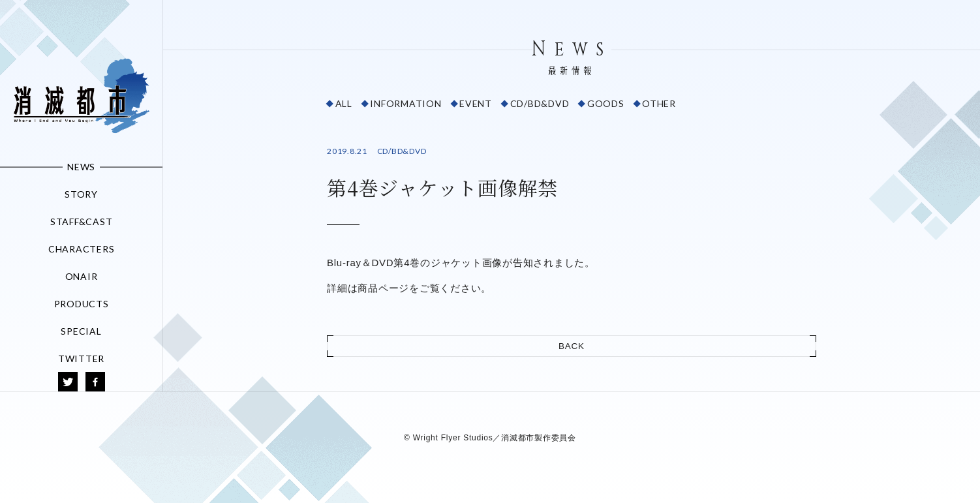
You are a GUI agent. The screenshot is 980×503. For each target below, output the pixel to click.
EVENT (476, 103)
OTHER (659, 103)
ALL (344, 103)
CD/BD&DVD (540, 103)
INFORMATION (406, 103)
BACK (572, 346)
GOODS (606, 103)
